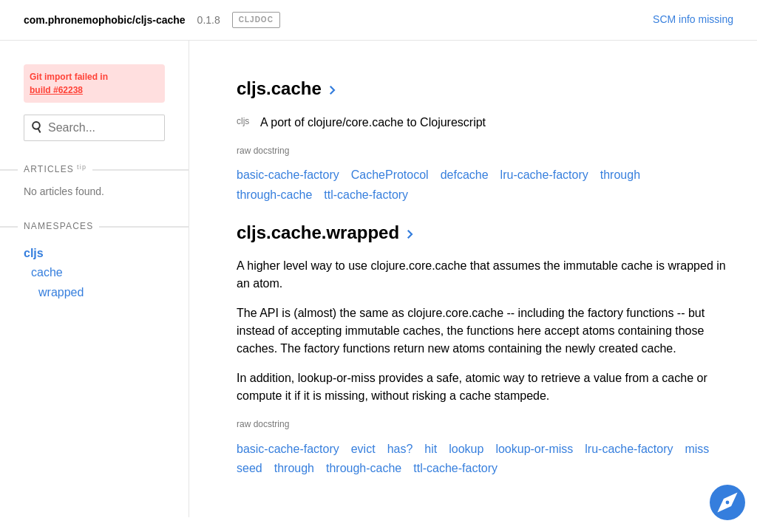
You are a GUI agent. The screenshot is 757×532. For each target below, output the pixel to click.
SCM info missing (693, 19)
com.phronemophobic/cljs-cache (105, 20)
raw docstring (263, 151)
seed (249, 468)
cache (47, 272)
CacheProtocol (390, 175)
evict (363, 449)
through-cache (274, 195)
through (620, 175)
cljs (34, 253)
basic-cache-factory (288, 175)
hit (431, 449)
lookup (466, 449)
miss (697, 449)
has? (400, 449)
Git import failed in (69, 83)
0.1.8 (209, 20)
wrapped (61, 292)
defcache (465, 175)
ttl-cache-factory (366, 195)
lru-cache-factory (544, 175)
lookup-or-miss (534, 449)
